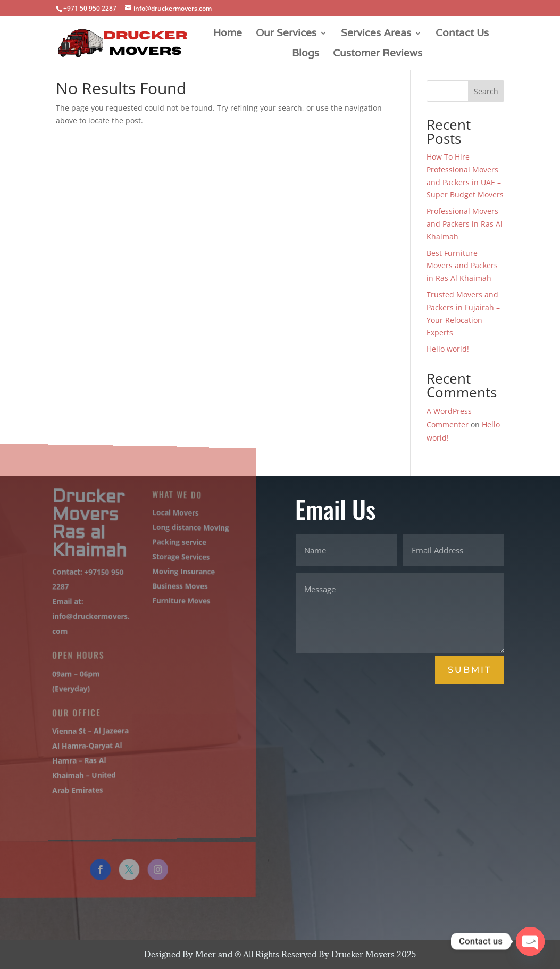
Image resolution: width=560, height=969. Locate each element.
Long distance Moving (181, 530)
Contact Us (462, 34)
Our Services (286, 34)
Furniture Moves (173, 602)
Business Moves (172, 587)
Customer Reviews (378, 54)
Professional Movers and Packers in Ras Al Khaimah (465, 224)
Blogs (306, 54)
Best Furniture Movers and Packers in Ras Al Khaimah (462, 266)
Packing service (171, 544)
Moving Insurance (175, 573)
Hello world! (448, 349)
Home (228, 34)
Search (486, 91)
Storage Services (173, 558)
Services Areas (376, 34)
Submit (470, 670)
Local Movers (167, 515)
